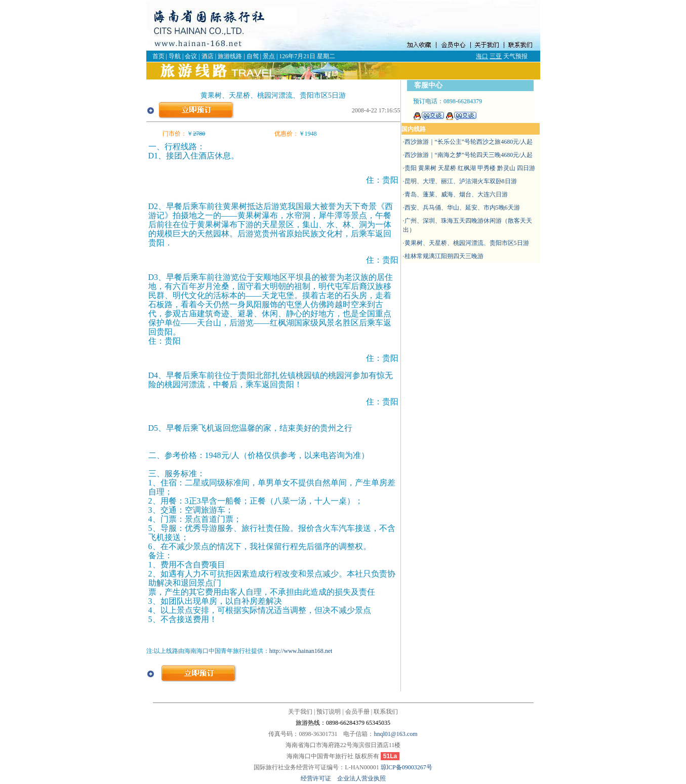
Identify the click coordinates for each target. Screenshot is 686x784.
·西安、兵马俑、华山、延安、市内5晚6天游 (461, 208)
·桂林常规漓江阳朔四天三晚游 (443, 256)
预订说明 (329, 712)
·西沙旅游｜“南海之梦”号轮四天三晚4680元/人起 (468, 155)
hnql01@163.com (395, 734)
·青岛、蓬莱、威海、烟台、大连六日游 (455, 194)
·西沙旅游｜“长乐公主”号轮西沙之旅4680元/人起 (468, 142)
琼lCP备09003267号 (407, 767)
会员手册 (357, 712)
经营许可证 (319, 778)
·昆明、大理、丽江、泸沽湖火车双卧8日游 (460, 181)
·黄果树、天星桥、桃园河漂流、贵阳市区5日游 (466, 243)
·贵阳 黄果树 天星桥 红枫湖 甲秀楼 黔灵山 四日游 (469, 168)
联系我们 (386, 712)
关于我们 (300, 712)
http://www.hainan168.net (301, 651)
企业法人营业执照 (361, 778)
